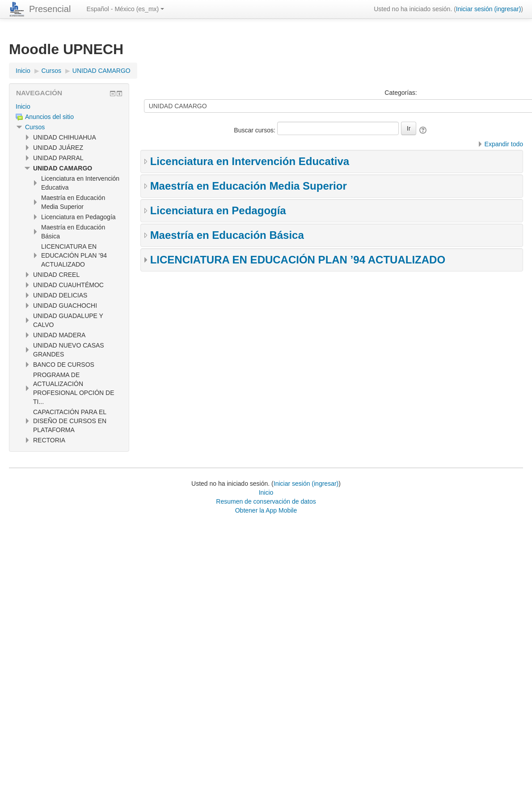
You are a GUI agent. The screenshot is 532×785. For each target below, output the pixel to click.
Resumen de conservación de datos (266, 501)
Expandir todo (504, 144)
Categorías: (401, 93)
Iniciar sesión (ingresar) (489, 9)
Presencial (50, 9)
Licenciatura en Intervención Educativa (250, 161)
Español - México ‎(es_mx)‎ (125, 9)
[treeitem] (69, 106)
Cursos (35, 127)
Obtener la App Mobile (266, 510)
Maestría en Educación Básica (227, 235)
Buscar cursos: (255, 130)
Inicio (23, 106)
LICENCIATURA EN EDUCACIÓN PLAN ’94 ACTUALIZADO (298, 260)
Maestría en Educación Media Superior (249, 186)
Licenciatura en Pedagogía (218, 210)
